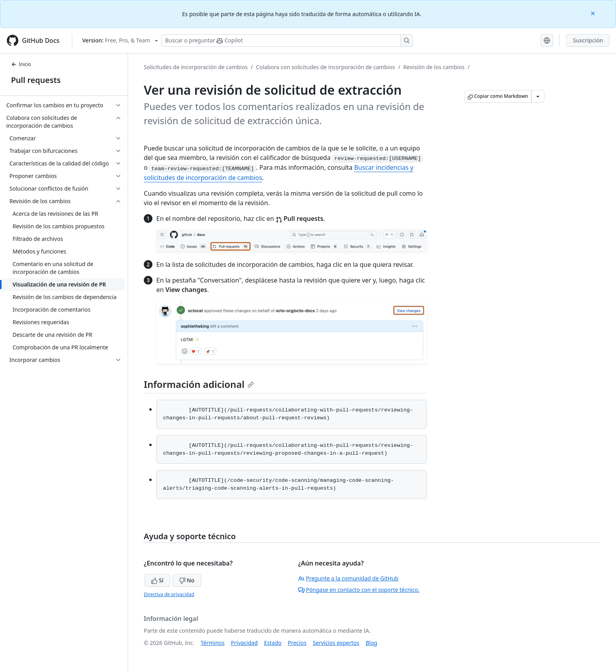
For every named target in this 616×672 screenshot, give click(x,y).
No (187, 580)
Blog (372, 643)
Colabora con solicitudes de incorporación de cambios (326, 67)
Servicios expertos (336, 643)
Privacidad (244, 643)
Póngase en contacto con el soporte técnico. (359, 590)
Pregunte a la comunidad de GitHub (348, 578)
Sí (157, 580)
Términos (213, 643)
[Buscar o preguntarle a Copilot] (287, 40)
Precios (297, 643)
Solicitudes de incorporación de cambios (196, 67)
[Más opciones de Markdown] (538, 96)
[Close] (594, 13)
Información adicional (199, 384)
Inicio (21, 64)
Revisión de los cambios (434, 67)
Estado (273, 643)
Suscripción (588, 40)
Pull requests (36, 80)
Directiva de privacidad (169, 594)
